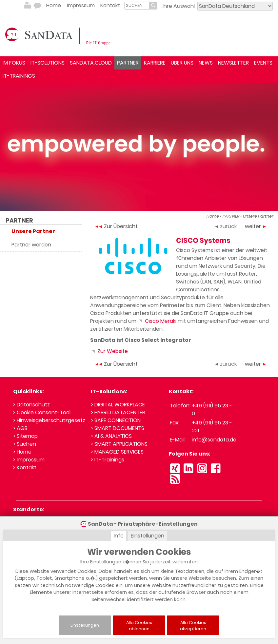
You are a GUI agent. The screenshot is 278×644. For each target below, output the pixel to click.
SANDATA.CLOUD (91, 63)
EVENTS (263, 63)
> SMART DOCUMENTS (118, 428)
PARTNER (128, 63)
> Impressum (29, 460)
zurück (226, 226)
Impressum (81, 5)
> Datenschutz (31, 405)
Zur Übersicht (117, 226)
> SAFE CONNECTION (116, 420)
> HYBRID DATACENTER (118, 412)
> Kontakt (25, 468)
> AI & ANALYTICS (111, 436)
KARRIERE (155, 63)
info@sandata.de (214, 440)
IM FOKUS (14, 63)
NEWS (206, 63)
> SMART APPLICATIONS (119, 444)
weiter (255, 226)
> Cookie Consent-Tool (42, 412)
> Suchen (25, 444)
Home (54, 5)
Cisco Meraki (157, 321)
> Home (22, 452)
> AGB (20, 428)
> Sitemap (25, 436)
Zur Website (109, 351)
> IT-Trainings (108, 460)
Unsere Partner (258, 216)
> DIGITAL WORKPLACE (118, 405)
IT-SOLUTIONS (48, 63)
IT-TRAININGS (19, 76)
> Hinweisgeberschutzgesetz (49, 420)
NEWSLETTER (233, 63)
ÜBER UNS (182, 63)
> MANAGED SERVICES (117, 452)
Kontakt (110, 5)
